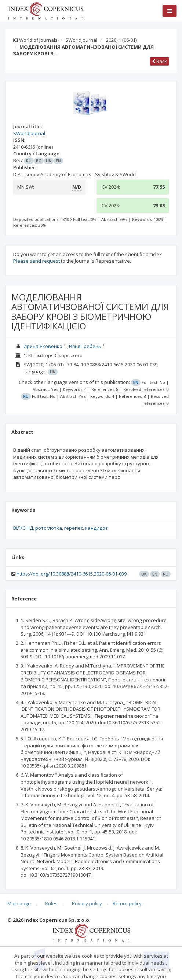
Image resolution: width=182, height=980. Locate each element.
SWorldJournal (81, 40)
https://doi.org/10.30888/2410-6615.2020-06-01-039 (72, 574)
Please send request (37, 261)
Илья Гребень (85, 346)
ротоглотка (49, 528)
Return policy (127, 903)
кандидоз (97, 528)
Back (159, 61)
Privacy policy (87, 903)
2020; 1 (121, 40)
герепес (74, 528)
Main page (19, 903)
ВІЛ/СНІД (23, 528)
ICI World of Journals (35, 40)
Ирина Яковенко (43, 346)
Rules (51, 903)
